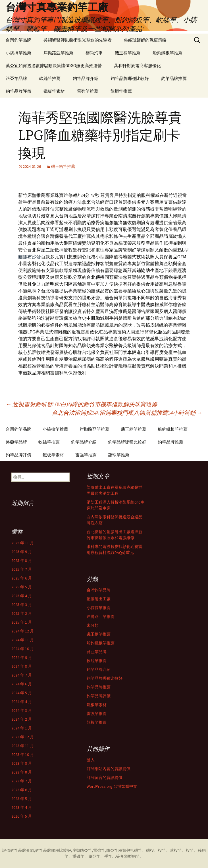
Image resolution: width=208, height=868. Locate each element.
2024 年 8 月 (22, 666)
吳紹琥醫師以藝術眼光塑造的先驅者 (78, 40)
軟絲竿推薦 (50, 78)
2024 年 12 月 (23, 631)
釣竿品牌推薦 (174, 78)
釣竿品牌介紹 (86, 78)
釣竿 (136, 856)
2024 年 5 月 (22, 693)
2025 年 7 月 (22, 569)
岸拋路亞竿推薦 (58, 53)
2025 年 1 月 (22, 622)
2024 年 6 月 (22, 684)
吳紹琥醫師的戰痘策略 (145, 40)
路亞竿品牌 (16, 78)
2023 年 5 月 (22, 799)
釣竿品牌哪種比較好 (130, 78)
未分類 (93, 625)
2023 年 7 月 (22, 781)
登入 (91, 760)
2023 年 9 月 (22, 763)
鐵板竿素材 (54, 91)
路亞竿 (112, 850)
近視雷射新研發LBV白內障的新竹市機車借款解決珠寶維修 (81, 404)
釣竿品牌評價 (18, 91)
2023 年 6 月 (22, 790)
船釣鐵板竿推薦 (168, 53)
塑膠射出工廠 (99, 599)
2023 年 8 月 (22, 772)
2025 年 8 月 (22, 560)
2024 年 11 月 (23, 640)
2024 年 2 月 (22, 719)
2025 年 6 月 (22, 578)
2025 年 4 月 (22, 596)
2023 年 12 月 (23, 737)
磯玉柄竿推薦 (128, 53)
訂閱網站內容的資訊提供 (109, 769)
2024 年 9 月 (22, 657)
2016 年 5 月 (22, 816)
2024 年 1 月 (22, 728)
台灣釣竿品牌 (18, 40)
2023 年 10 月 (23, 754)
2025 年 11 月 (23, 543)
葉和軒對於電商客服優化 (137, 66)
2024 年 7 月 (22, 675)
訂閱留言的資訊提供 (105, 778)
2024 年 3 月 (22, 710)
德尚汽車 (94, 53)
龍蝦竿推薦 (121, 91)
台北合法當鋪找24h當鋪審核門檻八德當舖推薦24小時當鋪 (127, 413)
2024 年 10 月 (23, 649)
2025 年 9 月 (22, 552)
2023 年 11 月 (23, 746)
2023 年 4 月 (22, 807)
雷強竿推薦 (88, 91)
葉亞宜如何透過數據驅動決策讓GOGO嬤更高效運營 (54, 66)
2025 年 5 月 (22, 587)
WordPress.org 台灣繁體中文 (112, 786)
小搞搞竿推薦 (18, 53)
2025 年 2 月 (22, 613)
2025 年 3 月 (22, 605)
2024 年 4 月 (22, 702)
